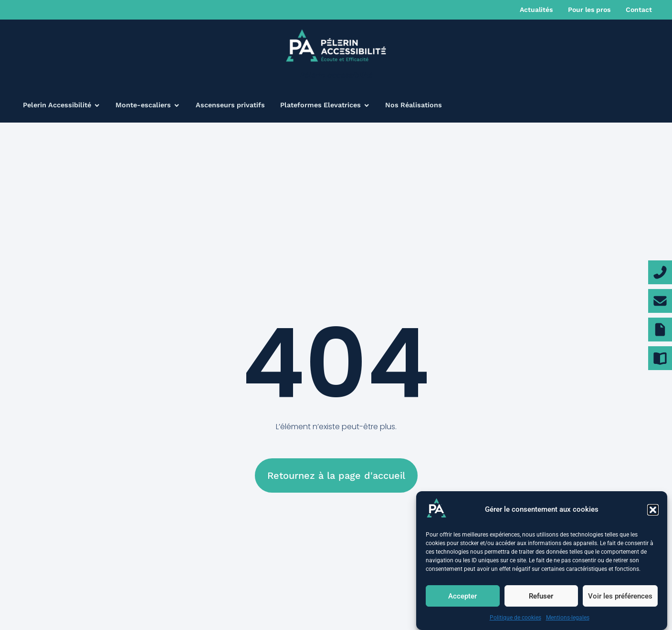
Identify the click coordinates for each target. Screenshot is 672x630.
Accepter (462, 596)
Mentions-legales (568, 618)
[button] (653, 510)
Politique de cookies (515, 618)
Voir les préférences (620, 596)
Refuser (541, 596)
